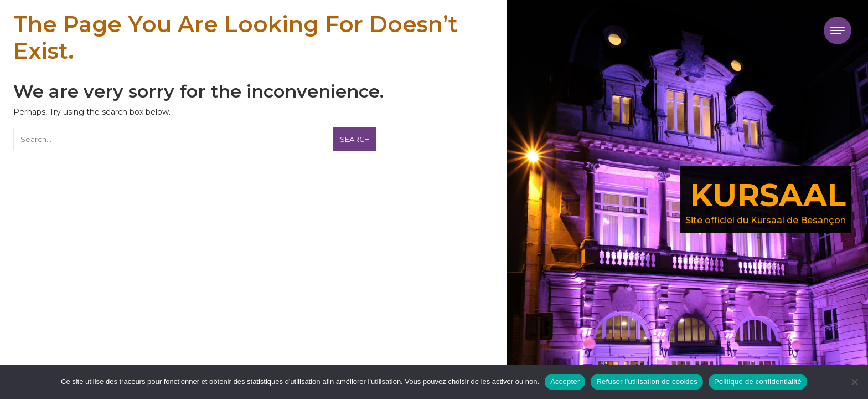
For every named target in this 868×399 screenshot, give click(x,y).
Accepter (565, 382)
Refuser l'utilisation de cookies (647, 382)
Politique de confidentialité (758, 382)
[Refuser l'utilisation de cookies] (854, 382)
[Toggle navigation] (838, 30)
